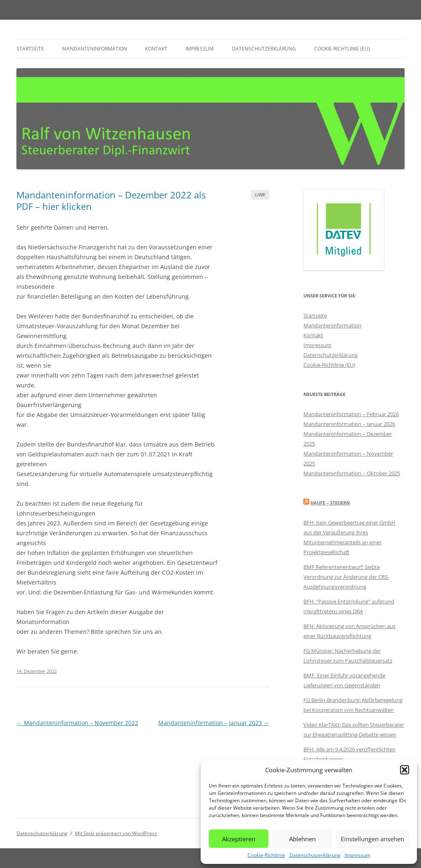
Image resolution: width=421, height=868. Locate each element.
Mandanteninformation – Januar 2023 (214, 723)
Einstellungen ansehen (372, 839)
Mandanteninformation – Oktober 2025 (352, 473)
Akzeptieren (239, 839)
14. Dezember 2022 (37, 671)
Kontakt (156, 49)
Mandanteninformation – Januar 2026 (349, 424)
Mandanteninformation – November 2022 (77, 723)
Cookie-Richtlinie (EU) (342, 49)
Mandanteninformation (95, 49)
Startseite (30, 49)
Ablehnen (302, 839)
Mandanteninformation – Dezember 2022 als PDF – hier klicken (111, 200)
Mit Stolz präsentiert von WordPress (116, 833)
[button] (405, 770)
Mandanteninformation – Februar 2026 (351, 414)
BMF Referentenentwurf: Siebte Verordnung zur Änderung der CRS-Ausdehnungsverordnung (346, 577)
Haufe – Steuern (330, 503)
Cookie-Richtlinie (266, 855)
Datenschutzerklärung (315, 855)
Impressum (357, 855)
